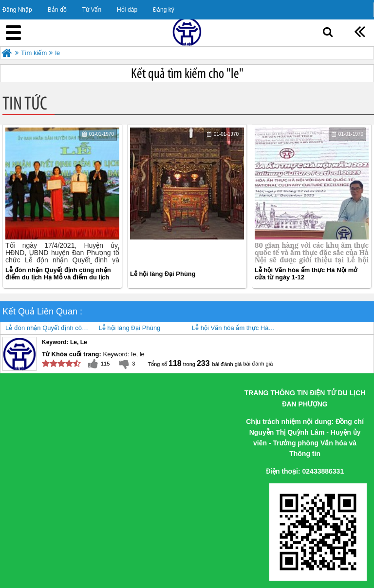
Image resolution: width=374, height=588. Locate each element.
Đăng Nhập (17, 10)
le (57, 53)
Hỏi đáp (127, 10)
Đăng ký (164, 10)
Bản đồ (57, 10)
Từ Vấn (92, 10)
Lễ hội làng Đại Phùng (163, 274)
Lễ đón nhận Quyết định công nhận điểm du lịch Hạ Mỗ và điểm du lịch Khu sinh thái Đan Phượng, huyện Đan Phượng (58, 274)
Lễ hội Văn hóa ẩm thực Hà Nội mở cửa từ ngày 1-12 (306, 274)
